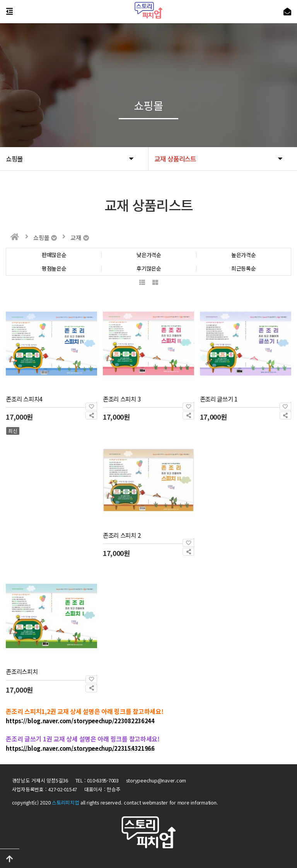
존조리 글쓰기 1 (219, 399)
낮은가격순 (149, 255)
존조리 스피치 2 (122, 535)
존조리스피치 (22, 671)
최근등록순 (244, 268)
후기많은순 (149, 268)
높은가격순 (244, 255)
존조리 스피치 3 (122, 399)
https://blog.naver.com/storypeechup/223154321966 (80, 748)
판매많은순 (54, 255)
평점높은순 (54, 268)
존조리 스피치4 (24, 399)
